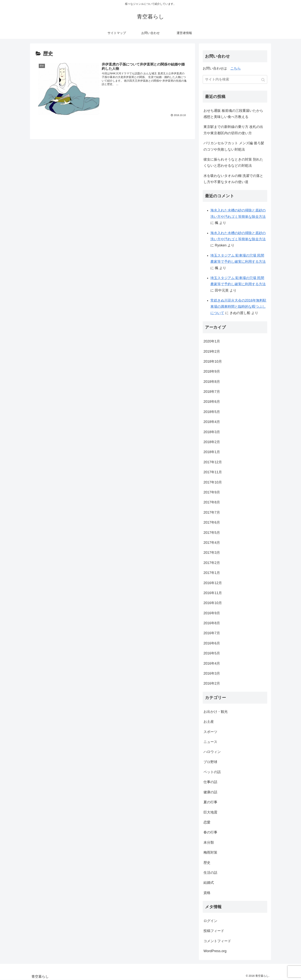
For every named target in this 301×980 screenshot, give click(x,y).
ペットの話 (212, 772)
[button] (263, 80)
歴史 (207, 863)
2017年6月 (212, 522)
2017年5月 (212, 533)
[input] (235, 79)
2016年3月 (212, 673)
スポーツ (210, 732)
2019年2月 (212, 352)
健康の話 (210, 792)
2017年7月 (212, 512)
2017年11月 (213, 472)
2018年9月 (212, 371)
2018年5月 (212, 412)
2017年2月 (212, 563)
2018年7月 (212, 392)
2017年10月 (213, 482)
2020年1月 (212, 341)
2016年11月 (213, 593)
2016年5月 (212, 653)
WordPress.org (215, 951)
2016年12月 (213, 583)
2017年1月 (212, 573)
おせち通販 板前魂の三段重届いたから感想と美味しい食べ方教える (233, 114)
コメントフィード (217, 941)
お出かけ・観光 (216, 712)
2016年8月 (212, 623)
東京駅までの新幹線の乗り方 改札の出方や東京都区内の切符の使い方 (233, 130)
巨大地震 (210, 812)
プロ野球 (210, 762)
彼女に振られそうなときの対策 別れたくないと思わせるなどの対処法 (233, 163)
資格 (207, 893)
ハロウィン (212, 752)
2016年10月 (213, 603)
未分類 (209, 842)
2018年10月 (213, 361)
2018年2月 (212, 442)
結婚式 (209, 883)
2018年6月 (212, 402)
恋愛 (207, 822)
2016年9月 (212, 613)
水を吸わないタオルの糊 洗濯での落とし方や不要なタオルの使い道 (233, 179)
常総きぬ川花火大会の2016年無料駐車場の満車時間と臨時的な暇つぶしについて (238, 307)
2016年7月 (212, 633)
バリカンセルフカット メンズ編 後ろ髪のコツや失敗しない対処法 (234, 146)
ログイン (210, 921)
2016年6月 (212, 643)
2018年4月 (212, 422)
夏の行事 (210, 802)
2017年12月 (213, 462)
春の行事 (210, 832)
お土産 (209, 722)
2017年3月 (212, 553)
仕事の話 (210, 782)
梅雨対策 (210, 852)
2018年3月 (212, 432)
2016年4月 (212, 663)
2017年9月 (212, 492)
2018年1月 (212, 452)
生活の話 (210, 873)
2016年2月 (212, 683)
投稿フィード (214, 931)
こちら (236, 68)
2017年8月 (212, 502)
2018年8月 (212, 382)
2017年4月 (212, 543)
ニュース (210, 742)
